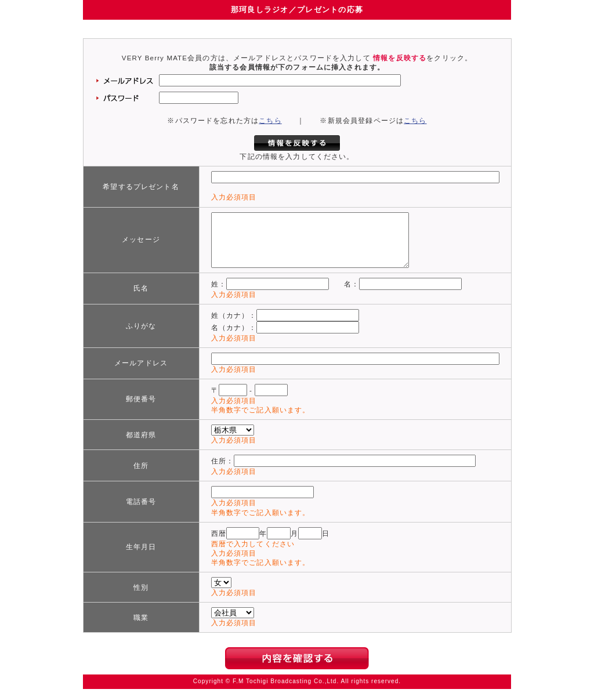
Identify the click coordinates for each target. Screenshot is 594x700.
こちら (270, 121)
